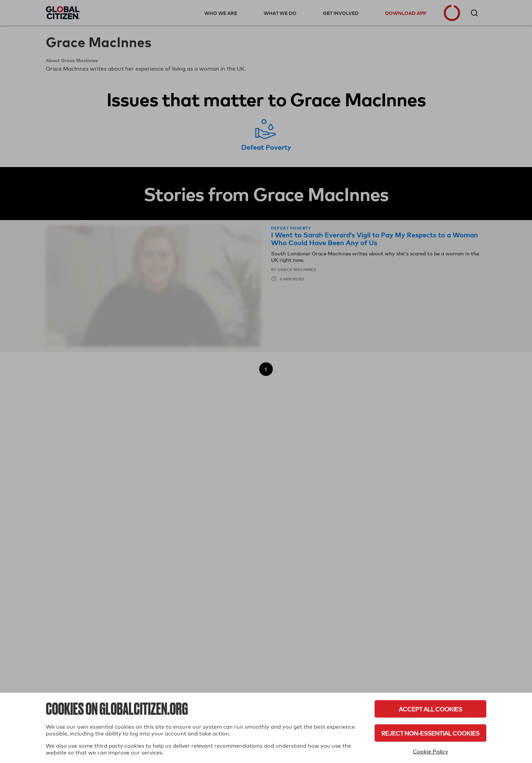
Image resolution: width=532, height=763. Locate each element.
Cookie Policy (431, 752)
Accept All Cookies (430, 709)
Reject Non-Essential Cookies (430, 733)
